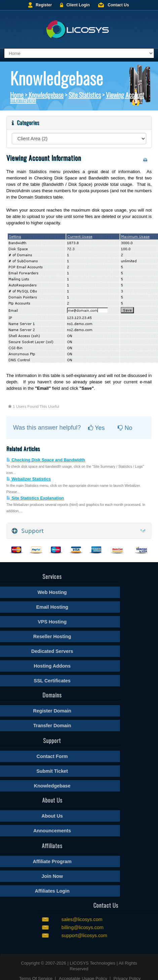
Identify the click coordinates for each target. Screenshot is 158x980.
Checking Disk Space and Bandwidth (46, 460)
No (125, 428)
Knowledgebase (46, 95)
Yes (96, 428)
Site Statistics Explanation (35, 498)
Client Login (78, 5)
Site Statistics (85, 95)
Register (44, 5)
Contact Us (118, 5)
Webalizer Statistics (29, 479)
